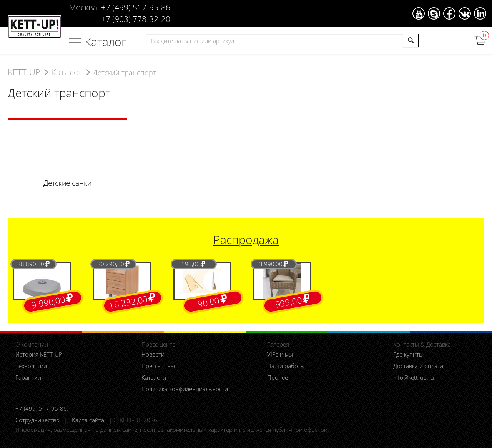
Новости (153, 354)
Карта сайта (88, 420)
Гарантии (28, 377)
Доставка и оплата (418, 366)
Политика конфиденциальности (185, 389)
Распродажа (246, 240)
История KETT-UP (39, 354)
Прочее (278, 377)
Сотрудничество (37, 420)
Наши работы (286, 366)
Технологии (31, 366)
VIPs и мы (280, 354)
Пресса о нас (159, 366)
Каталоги (154, 377)
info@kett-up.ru (414, 377)
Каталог (106, 42)
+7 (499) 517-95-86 (41, 408)
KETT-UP (24, 72)
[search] (411, 41)
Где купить (408, 354)
